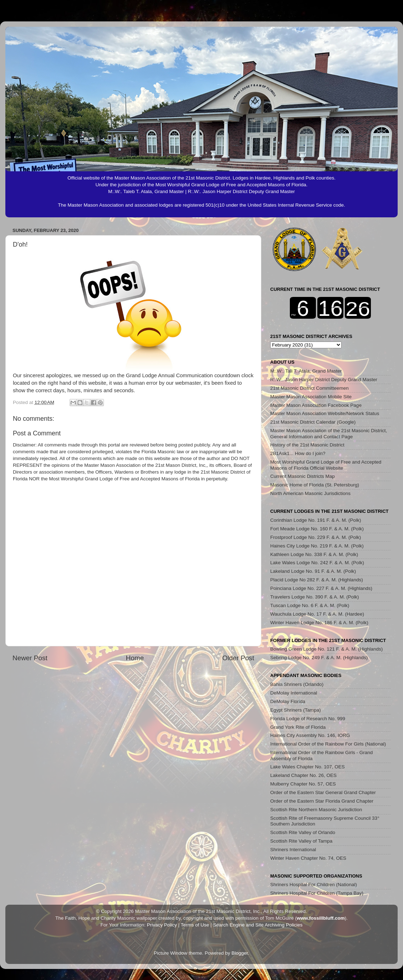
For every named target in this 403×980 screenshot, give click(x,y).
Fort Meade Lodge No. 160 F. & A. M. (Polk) (317, 529)
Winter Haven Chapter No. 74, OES (308, 858)
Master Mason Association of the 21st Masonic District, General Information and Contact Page (329, 433)
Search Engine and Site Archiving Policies (258, 925)
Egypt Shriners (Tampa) (296, 710)
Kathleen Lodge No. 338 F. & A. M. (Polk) (314, 554)
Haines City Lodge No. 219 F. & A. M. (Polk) (317, 546)
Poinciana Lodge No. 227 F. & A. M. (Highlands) (321, 588)
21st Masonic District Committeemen (309, 388)
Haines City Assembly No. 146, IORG (310, 735)
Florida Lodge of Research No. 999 (308, 719)
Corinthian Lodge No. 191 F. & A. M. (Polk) (316, 520)
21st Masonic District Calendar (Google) (313, 422)
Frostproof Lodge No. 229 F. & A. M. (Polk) (316, 537)
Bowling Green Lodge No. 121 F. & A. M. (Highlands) (326, 649)
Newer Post (30, 658)
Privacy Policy (162, 925)
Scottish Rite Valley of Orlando (303, 832)
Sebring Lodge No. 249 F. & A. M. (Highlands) (319, 658)
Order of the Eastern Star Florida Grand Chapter (322, 801)
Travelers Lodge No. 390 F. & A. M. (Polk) (315, 597)
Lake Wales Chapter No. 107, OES (308, 767)
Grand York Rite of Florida (298, 727)
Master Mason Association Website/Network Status (325, 413)
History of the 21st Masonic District (307, 445)
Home (135, 658)
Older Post (238, 658)
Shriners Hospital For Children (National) (314, 885)
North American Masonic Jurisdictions (310, 493)
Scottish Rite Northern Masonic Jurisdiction (316, 810)
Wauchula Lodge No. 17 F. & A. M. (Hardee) (317, 614)
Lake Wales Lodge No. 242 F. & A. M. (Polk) (317, 563)
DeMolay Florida (288, 701)
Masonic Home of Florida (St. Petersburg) (315, 485)
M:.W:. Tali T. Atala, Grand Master (306, 371)
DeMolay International (294, 693)
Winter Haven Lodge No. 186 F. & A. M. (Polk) (319, 623)
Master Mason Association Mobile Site (311, 397)
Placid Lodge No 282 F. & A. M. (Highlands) (317, 580)
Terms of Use (195, 925)
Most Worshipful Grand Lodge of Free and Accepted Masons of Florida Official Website (326, 465)
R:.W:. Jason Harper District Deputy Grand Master (324, 380)
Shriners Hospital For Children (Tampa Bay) (317, 893)
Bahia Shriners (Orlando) (297, 684)
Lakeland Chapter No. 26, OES (303, 775)
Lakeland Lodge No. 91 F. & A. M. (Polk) (313, 571)
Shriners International (293, 850)
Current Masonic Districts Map (303, 476)
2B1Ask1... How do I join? (298, 453)
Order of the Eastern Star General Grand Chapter (323, 792)
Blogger (240, 953)
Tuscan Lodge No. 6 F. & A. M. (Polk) (310, 605)
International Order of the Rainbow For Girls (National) (328, 744)
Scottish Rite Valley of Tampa (301, 841)
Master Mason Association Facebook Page (316, 405)
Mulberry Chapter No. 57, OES (303, 784)
